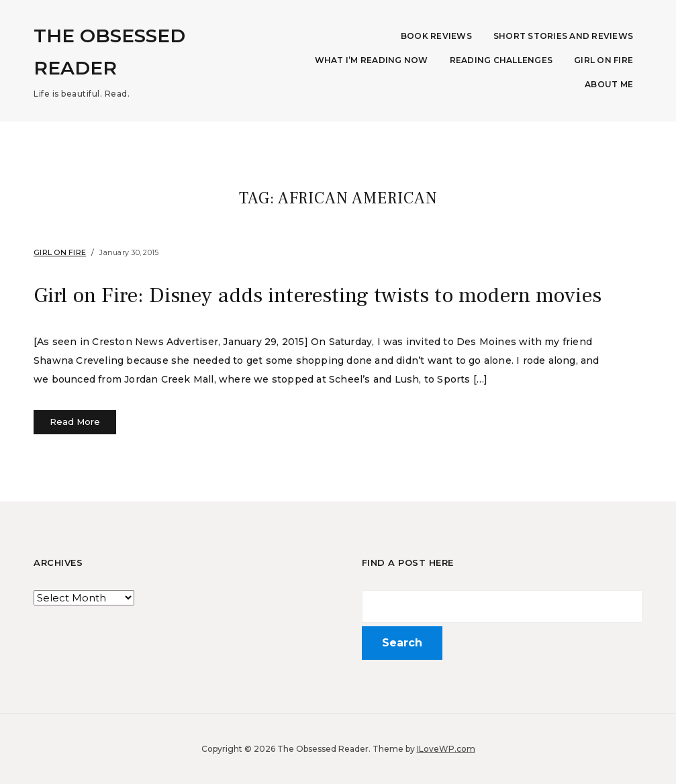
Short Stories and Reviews (563, 36)
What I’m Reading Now (372, 60)
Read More (75, 422)
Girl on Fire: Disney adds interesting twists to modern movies (318, 295)
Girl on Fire (603, 60)
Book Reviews (436, 36)
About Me (609, 84)
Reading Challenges (501, 60)
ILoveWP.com (446, 749)
